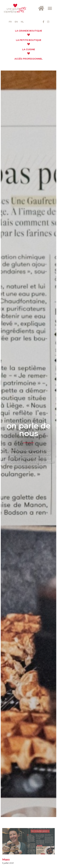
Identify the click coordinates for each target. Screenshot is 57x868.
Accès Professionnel (28, 59)
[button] (50, 8)
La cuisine (29, 49)
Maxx (6, 860)
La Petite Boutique (29, 40)
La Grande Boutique (28, 31)
